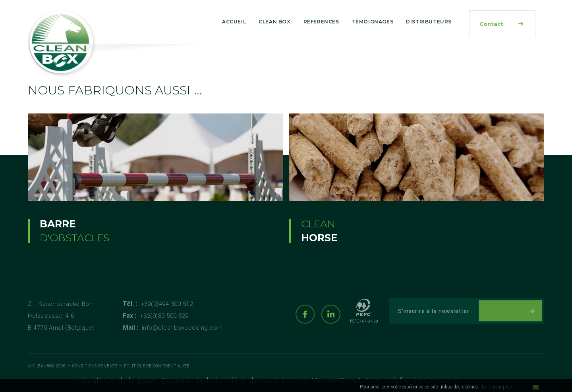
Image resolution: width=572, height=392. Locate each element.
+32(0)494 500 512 (167, 304)
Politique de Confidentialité (157, 366)
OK (535, 389)
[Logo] (62, 43)
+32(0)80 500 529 (164, 316)
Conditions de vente (95, 366)
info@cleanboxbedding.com (182, 328)
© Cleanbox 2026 (47, 366)
